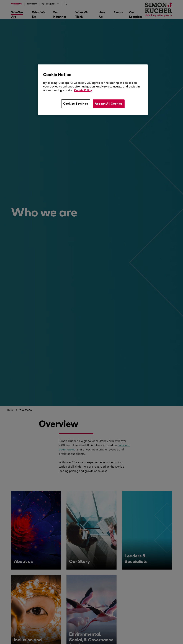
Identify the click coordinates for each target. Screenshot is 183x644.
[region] (93, 90)
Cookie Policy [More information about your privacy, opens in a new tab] (83, 90)
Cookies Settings (76, 104)
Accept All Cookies (109, 104)
